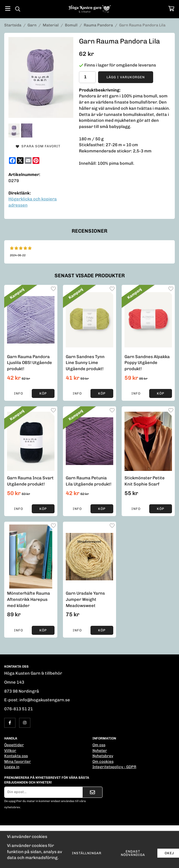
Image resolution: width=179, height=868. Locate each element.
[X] (20, 161)
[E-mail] (28, 161)
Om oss (99, 745)
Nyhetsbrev (103, 756)
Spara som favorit (38, 146)
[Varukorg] (171, 9)
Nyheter (100, 750)
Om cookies (103, 761)
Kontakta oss (16, 756)
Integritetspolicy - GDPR (114, 767)
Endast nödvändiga (133, 853)
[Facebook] (12, 161)
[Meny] (8, 9)
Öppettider (14, 745)
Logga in (12, 767)
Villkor (10, 750)
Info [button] (19, 393)
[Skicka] (92, 792)
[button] (43, 393)
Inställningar (87, 853)
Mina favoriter (18, 761)
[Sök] (18, 9)
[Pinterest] (36, 161)
